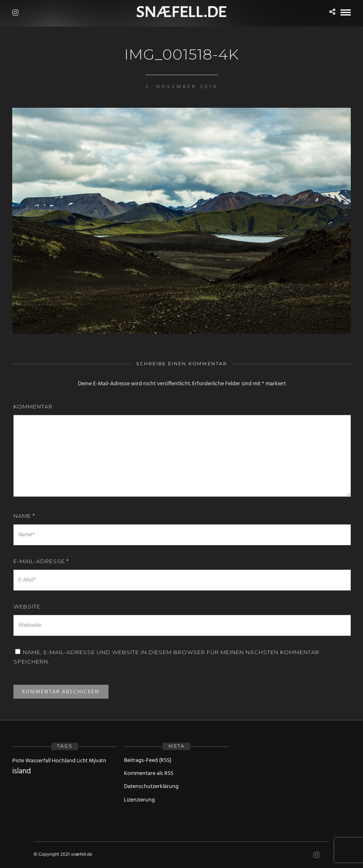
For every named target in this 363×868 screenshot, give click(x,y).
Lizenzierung (139, 800)
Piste (18, 761)
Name (24, 516)
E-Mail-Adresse (41, 561)
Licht (82, 761)
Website (27, 606)
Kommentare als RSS (149, 774)
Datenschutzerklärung (151, 787)
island (22, 771)
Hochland (64, 761)
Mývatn (97, 761)
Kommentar (33, 406)
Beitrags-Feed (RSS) (148, 760)
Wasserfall (38, 761)
